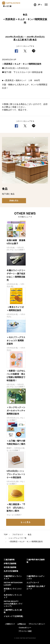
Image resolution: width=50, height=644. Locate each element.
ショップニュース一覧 (18, 538)
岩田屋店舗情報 (10, 567)
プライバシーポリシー (37, 624)
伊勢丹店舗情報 (10, 564)
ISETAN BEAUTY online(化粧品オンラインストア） (13, 604)
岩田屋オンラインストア (13, 590)
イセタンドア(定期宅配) (13, 616)
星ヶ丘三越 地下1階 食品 (25, 40)
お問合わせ (22, 624)
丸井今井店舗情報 (11, 571)
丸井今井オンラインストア (13, 596)
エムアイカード (33, 583)
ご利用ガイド (10, 624)
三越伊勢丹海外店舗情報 (36, 561)
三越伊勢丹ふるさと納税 (13, 611)
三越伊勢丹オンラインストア (13, 577)
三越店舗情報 (9, 560)
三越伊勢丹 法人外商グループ (36, 588)
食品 (30, 535)
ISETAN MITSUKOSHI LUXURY (13, 584)
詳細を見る (14, 201)
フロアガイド (18, 535)
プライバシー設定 (25, 631)
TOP (6, 535)
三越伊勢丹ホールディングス (36, 577)
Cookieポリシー (25, 628)
